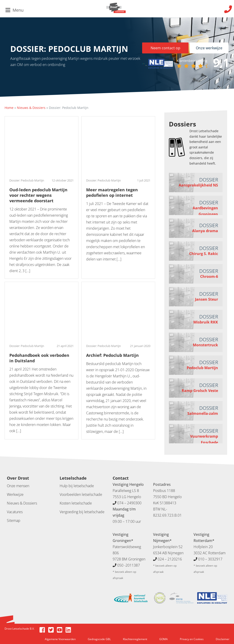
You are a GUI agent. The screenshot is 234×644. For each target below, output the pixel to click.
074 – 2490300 (129, 503)
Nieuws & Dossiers (31, 108)
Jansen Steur (206, 299)
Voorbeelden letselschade (81, 494)
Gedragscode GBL (99, 639)
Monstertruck (205, 345)
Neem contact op (165, 48)
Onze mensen (18, 486)
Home (9, 108)
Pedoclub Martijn (202, 368)
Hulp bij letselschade (77, 486)
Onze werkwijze (209, 48)
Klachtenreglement (135, 639)
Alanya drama (205, 231)
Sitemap (14, 520)
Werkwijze (15, 494)
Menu (15, 10)
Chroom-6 (209, 276)
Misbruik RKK (206, 322)
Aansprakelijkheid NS (198, 185)
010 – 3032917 (210, 559)
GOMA (164, 639)
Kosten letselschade (76, 503)
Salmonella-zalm (203, 413)
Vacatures (15, 512)
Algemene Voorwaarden (60, 639)
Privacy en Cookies (192, 639)
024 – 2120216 (170, 559)
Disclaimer (223, 639)
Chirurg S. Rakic (204, 254)
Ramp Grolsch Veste (200, 391)
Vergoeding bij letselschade (82, 512)
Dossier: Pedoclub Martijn (27, 180)
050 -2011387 (129, 565)
